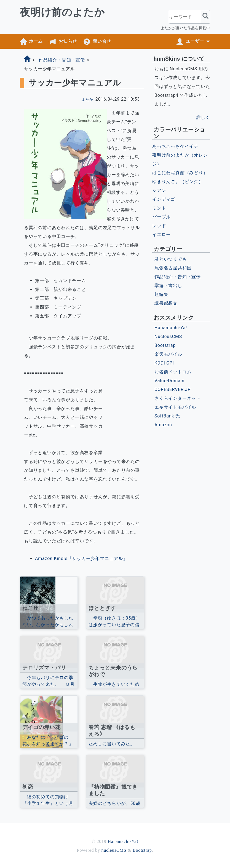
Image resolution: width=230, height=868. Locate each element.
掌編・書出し (168, 286)
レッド (159, 226)
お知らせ (68, 41)
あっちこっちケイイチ (175, 146)
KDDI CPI (164, 363)
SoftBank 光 (167, 416)
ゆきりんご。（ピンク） (178, 182)
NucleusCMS (168, 337)
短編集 (161, 294)
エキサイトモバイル (175, 407)
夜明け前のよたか (62, 12)
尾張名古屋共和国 (173, 268)
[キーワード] (185, 17)
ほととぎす (102, 608)
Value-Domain (169, 381)
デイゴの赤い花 (42, 727)
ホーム (36, 41)
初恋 (28, 787)
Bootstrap (165, 345)
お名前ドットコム (173, 372)
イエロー (161, 235)
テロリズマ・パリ (44, 668)
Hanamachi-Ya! (171, 328)
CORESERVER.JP (172, 389)
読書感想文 (166, 303)
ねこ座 (30, 608)
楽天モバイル (168, 354)
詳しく (203, 117)
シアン (159, 190)
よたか (87, 100)
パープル (161, 217)
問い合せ (102, 41)
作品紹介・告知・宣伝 (62, 60)
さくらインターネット (178, 398)
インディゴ (164, 199)
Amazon (163, 425)
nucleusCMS (114, 850)
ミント (159, 208)
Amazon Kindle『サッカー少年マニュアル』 (81, 558)
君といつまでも (171, 259)
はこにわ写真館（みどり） (180, 173)
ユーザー (195, 41)
